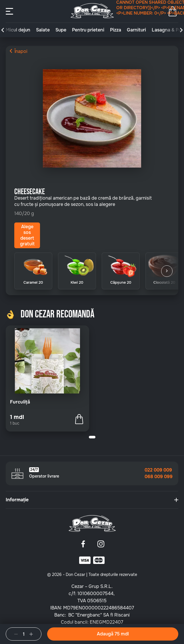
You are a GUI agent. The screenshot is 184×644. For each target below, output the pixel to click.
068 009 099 (159, 477)
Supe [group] (61, 30)
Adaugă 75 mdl (113, 634)
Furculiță (20, 402)
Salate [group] (43, 30)
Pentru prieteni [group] (88, 30)
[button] (3, 30)
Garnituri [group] (136, 30)
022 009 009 (158, 470)
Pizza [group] (116, 30)
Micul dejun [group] (18, 30)
